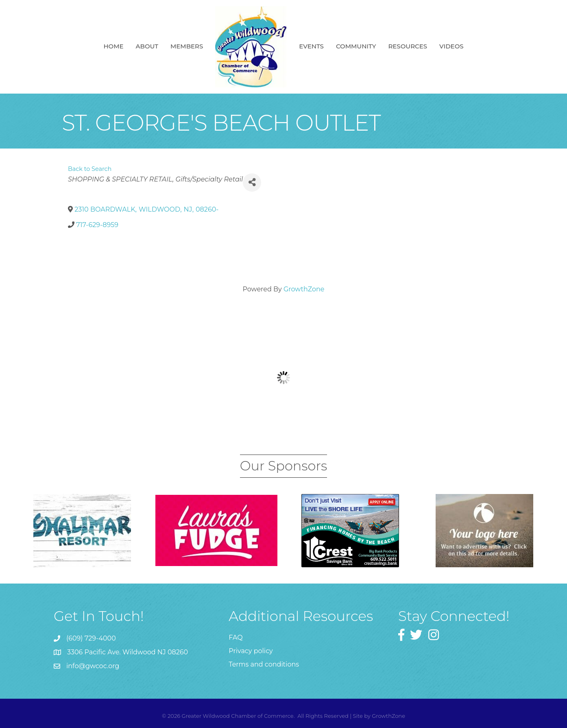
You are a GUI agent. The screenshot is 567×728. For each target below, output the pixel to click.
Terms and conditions (264, 664)
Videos (451, 46)
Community (356, 46)
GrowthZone (304, 289)
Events (311, 46)
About (147, 46)
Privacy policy (251, 651)
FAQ (236, 637)
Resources (408, 46)
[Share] (252, 183)
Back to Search (90, 169)
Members (187, 46)
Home (113, 46)
